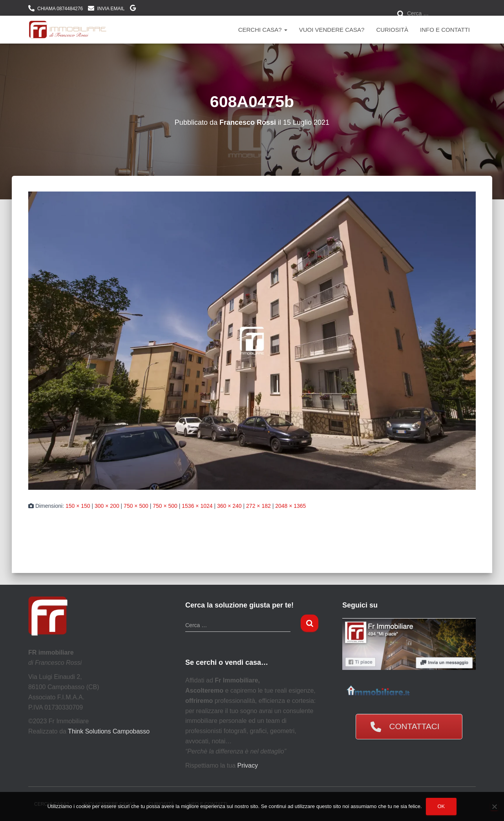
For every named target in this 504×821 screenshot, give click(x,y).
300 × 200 (107, 506)
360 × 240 (229, 506)
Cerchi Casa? (263, 30)
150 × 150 (78, 506)
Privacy (248, 765)
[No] (494, 806)
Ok (441, 806)
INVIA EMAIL (111, 9)
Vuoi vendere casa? (332, 30)
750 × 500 (136, 506)
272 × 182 (258, 506)
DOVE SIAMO (133, 9)
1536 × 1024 (197, 506)
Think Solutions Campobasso (109, 731)
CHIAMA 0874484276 (60, 9)
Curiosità (392, 30)
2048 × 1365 (290, 506)
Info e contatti (445, 30)
